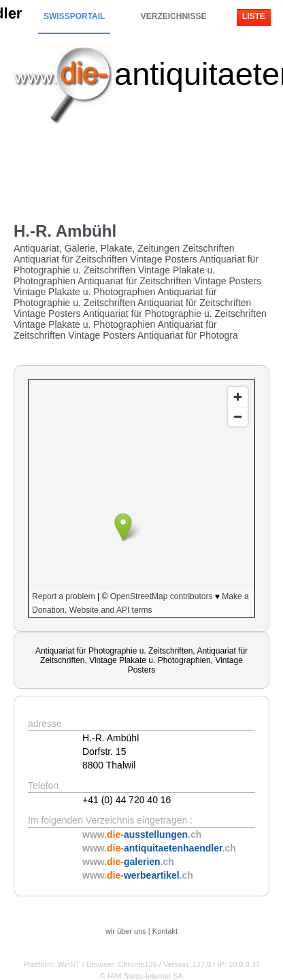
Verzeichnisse (174, 16)
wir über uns (126, 931)
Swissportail (74, 16)
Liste (254, 16)
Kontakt (165, 931)
